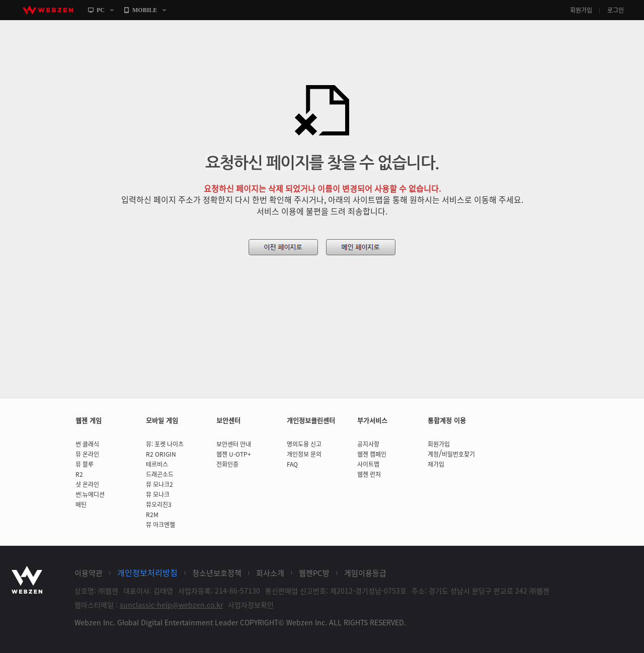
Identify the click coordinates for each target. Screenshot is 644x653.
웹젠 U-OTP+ (234, 454)
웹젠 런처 (369, 474)
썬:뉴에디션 (90, 494)
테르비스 (157, 464)
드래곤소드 (160, 474)
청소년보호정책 (217, 573)
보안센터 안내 (234, 444)
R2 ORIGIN (161, 454)
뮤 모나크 (158, 494)
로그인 (616, 10)
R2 (79, 474)
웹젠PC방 (314, 573)
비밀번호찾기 (458, 454)
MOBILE (145, 10)
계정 (433, 454)
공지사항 (368, 444)
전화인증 (227, 464)
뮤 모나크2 (159, 484)
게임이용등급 (365, 573)
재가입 (436, 464)
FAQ (292, 464)
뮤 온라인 (87, 454)
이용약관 (89, 573)
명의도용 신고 (304, 444)
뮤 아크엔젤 (160, 525)
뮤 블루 (85, 464)
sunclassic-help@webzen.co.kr (171, 605)
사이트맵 (368, 464)
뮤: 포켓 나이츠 (165, 444)
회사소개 (270, 573)
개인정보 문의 (304, 454)
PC (101, 10)
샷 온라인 (87, 484)
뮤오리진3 (159, 504)
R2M (152, 515)
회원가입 (581, 10)
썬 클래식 (87, 444)
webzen (48, 10)
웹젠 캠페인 (372, 454)
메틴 (81, 504)
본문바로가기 (0, 20)
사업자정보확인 (251, 605)
